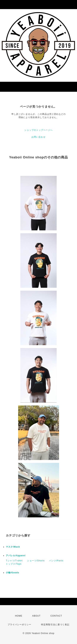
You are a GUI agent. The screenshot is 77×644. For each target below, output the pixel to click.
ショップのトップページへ (38, 130)
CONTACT (56, 616)
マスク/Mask (13, 547)
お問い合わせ (38, 137)
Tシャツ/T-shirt (14, 561)
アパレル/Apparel (16, 556)
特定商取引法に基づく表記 (55, 625)
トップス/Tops (14, 564)
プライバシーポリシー (19, 625)
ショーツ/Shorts (36, 561)
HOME (19, 616)
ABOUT (36, 616)
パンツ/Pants (56, 561)
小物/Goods (12, 573)
